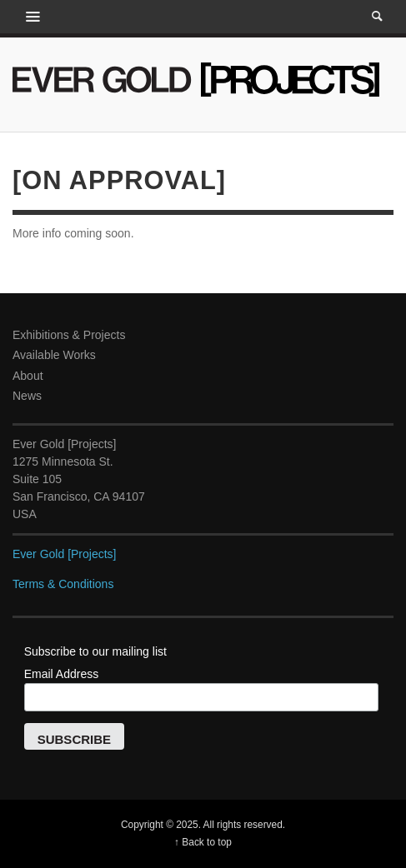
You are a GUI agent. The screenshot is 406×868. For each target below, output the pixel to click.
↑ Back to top (203, 842)
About (28, 376)
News (27, 396)
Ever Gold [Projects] (65, 554)
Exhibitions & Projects (69, 335)
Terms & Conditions (63, 584)
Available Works (54, 355)
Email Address (61, 674)
